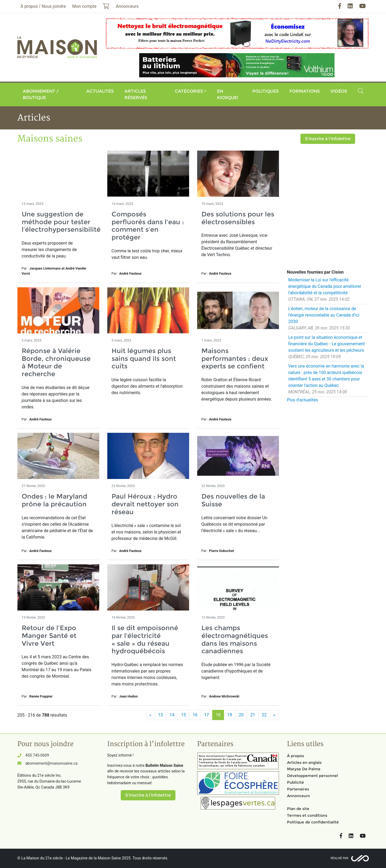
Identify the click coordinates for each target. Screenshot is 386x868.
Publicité (295, 782)
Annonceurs (298, 796)
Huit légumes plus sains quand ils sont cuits (144, 359)
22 (264, 715)
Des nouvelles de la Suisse (233, 500)
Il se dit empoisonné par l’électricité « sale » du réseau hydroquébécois (145, 639)
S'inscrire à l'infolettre (328, 139)
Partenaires (298, 789)
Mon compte (84, 6)
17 (207, 715)
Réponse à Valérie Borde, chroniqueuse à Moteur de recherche (56, 362)
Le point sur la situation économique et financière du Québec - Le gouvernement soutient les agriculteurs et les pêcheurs (327, 344)
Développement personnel (313, 776)
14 (172, 715)
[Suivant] (274, 715)
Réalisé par (340, 858)
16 (195, 715)
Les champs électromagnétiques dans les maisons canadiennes (235, 639)
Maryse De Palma (304, 769)
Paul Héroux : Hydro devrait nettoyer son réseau (145, 504)
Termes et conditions (307, 815)
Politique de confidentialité (313, 822)
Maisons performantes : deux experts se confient (235, 359)
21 (253, 715)
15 (183, 715)
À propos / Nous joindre (43, 6)
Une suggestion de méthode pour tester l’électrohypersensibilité (61, 222)
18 (218, 715)
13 (160, 715)
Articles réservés (136, 94)
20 (241, 715)
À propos (295, 756)
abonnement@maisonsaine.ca (52, 763)
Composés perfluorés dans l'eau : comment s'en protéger (148, 226)
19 (230, 715)
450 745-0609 (37, 755)
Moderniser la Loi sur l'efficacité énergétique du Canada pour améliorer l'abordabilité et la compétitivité (325, 286)
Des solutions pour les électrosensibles (238, 218)
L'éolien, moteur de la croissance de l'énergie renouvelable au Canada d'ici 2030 (324, 315)
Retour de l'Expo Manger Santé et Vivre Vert (49, 636)
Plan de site (298, 809)
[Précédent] (150, 715)
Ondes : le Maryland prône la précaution (54, 500)
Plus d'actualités (303, 400)
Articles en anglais (304, 762)
